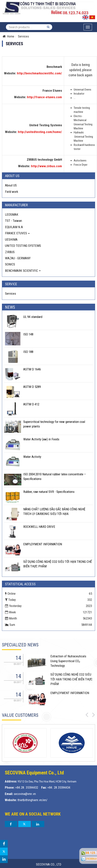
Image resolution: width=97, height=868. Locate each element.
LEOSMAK (12, 215)
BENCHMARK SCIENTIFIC (23, 271)
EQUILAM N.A (14, 227)
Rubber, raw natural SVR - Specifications (49, 492)
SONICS (10, 264)
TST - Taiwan (13, 221)
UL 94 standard (33, 317)
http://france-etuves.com (44, 97)
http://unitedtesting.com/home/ (40, 132)
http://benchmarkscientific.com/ (39, 73)
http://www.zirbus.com (46, 166)
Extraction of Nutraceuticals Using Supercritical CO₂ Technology (68, 661)
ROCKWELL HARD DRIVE (39, 527)
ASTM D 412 (31, 404)
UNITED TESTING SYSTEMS (23, 246)
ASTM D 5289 (32, 387)
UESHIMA (11, 239)
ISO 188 (28, 352)
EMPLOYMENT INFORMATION (43, 544)
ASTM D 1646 (32, 369)
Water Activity (32, 457)
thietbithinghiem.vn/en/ (32, 800)
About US (11, 185)
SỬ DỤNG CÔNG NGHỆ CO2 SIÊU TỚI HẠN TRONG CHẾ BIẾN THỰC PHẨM (71, 679)
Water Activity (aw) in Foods (41, 439)
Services (10, 293)
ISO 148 (28, 334)
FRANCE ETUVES (17, 233)
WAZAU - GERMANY (18, 258)
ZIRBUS (10, 252)
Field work (12, 192)
